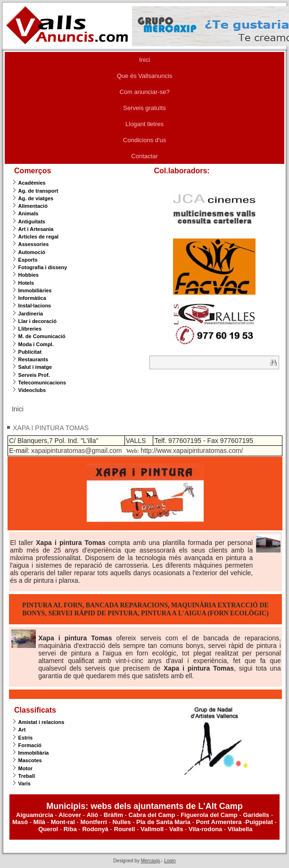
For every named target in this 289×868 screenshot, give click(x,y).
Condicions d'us (144, 140)
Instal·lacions (35, 306)
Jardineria (31, 314)
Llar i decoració (37, 321)
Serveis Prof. (34, 375)
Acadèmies (32, 183)
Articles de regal (39, 237)
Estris (26, 738)
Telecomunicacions (42, 383)
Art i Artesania (36, 229)
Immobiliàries (35, 290)
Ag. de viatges (36, 198)
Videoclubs (32, 390)
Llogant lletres (144, 124)
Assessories (34, 244)
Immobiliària (34, 753)
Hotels (26, 283)
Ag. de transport (38, 191)
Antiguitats (32, 221)
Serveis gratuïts (144, 108)
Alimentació (33, 206)
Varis (25, 783)
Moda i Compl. (36, 344)
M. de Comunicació (42, 336)
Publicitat (30, 352)
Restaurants (33, 359)
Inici (144, 60)
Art (22, 730)
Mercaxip (151, 861)
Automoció (32, 252)
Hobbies (29, 275)
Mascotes (30, 760)
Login (170, 861)
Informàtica (32, 298)
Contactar (144, 156)
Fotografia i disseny (43, 267)
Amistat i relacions (41, 722)
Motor (26, 768)
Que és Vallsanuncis (145, 76)
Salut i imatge (35, 367)
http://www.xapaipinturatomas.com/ (192, 451)
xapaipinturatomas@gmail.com (76, 451)
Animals (29, 213)
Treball (27, 776)
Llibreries (30, 329)
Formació (30, 745)
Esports (28, 260)
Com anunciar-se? (144, 92)
